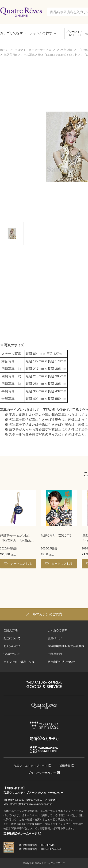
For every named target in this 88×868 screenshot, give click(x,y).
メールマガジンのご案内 (44, 614)
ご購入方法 (11, 630)
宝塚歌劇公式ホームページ (20, 834)
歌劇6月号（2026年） (57, 535)
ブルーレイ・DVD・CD (74, 33)
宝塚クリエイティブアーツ (31, 766)
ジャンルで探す (41, 33)
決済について (12, 654)
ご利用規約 (55, 654)
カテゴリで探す (11, 33)
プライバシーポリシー (42, 773)
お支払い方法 (12, 646)
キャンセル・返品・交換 (19, 662)
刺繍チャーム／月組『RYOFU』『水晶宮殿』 (16, 538)
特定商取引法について (62, 662)
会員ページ (55, 638)
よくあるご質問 (57, 630)
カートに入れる (21, 564)
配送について (12, 638)
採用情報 (65, 766)
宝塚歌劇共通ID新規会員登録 (66, 646)
